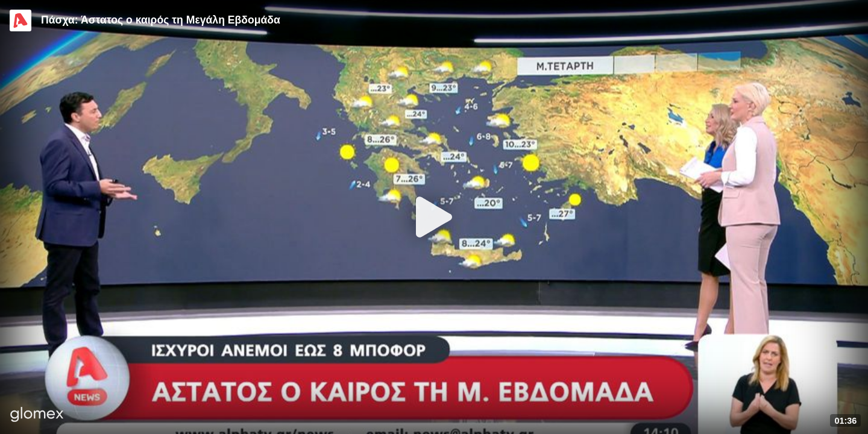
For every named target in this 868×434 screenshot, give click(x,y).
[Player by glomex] (37, 416)
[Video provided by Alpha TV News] (20, 20)
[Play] (434, 217)
